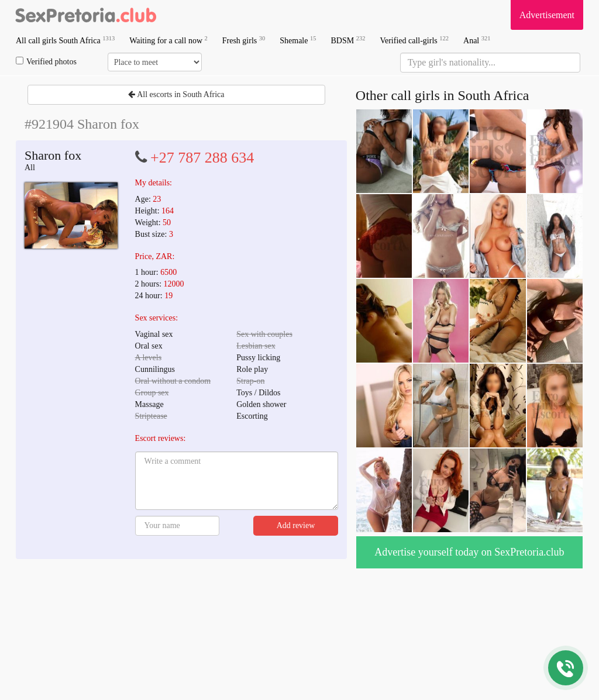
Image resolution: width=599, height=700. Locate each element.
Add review (296, 525)
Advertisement (547, 15)
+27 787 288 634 (202, 158)
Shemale (298, 40)
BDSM (348, 40)
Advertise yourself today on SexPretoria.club (469, 552)
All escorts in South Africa (176, 94)
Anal (477, 40)
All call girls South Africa (65, 40)
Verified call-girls (414, 40)
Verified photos (46, 61)
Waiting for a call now (168, 40)
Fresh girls (244, 40)
